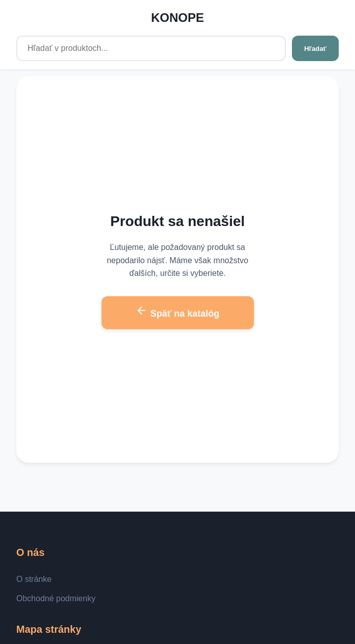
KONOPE (177, 18)
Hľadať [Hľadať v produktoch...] (315, 49)
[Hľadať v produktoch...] (151, 48)
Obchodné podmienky (56, 598)
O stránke (34, 579)
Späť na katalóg (178, 312)
